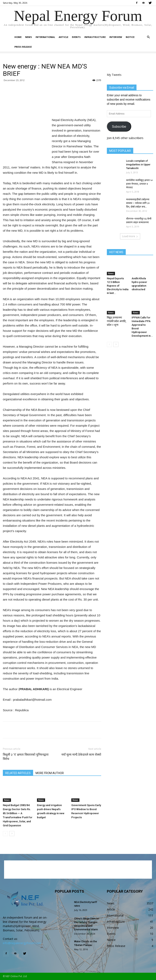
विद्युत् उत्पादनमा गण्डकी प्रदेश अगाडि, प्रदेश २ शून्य (116, 321)
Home (18, 37)
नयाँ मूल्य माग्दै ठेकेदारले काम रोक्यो (81, 755)
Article (63, 37)
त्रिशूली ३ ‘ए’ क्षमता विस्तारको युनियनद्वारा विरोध (26, 757)
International (45, 37)
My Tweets (114, 75)
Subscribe (119, 127)
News (29, 37)
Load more (130, 236)
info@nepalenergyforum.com (22, 943)
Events (76, 37)
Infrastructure (95, 37)
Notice (130, 37)
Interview (116, 37)
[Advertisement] (52, 107)
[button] (148, 37)
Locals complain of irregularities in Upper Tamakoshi (138, 165)
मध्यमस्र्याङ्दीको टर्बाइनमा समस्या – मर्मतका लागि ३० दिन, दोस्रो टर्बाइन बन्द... (138, 203)
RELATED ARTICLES (18, 773)
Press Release (23, 47)
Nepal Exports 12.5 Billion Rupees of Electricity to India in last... (118, 286)
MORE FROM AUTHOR (50, 773)
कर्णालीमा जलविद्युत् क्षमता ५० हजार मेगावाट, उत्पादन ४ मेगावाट (139, 184)
